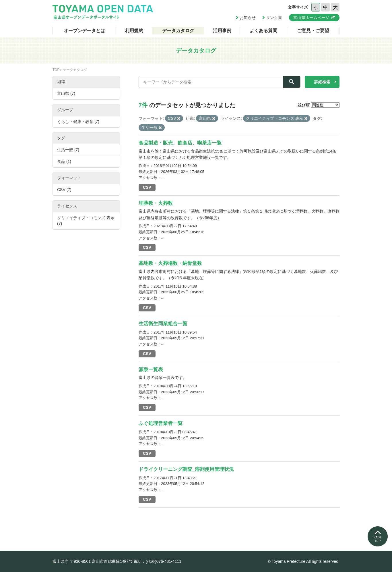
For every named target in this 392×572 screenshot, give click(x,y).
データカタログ (178, 31)
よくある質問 (263, 31)
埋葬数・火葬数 (156, 203)
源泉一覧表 (151, 370)
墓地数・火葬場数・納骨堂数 (170, 263)
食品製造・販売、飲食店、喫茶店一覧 (180, 143)
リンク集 (274, 18)
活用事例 (222, 31)
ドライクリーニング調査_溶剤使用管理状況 (186, 469)
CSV (147, 187)
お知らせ (248, 18)
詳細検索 (322, 82)
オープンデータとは (84, 31)
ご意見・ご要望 (313, 31)
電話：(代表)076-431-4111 (157, 561)
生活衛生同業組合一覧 (163, 324)
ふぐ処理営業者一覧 (161, 423)
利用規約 (134, 31)
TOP (56, 70)
